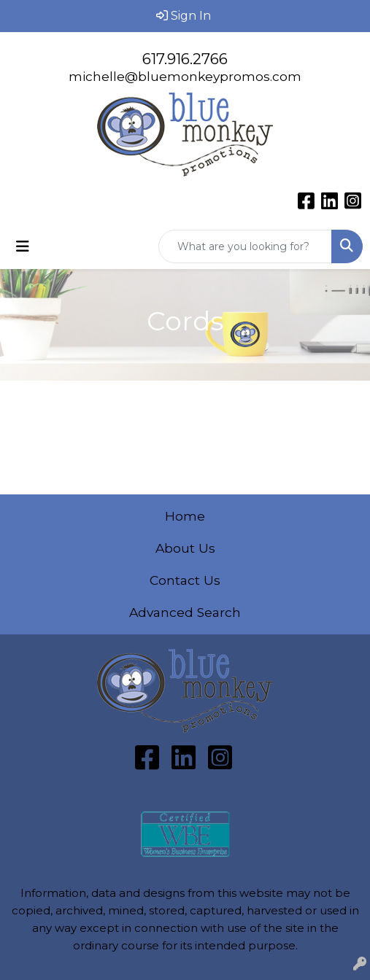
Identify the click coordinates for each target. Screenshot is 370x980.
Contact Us (185, 580)
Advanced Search (185, 612)
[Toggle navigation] (23, 246)
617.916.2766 (185, 59)
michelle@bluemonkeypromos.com (185, 76)
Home (185, 516)
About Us (185, 548)
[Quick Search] (245, 246)
